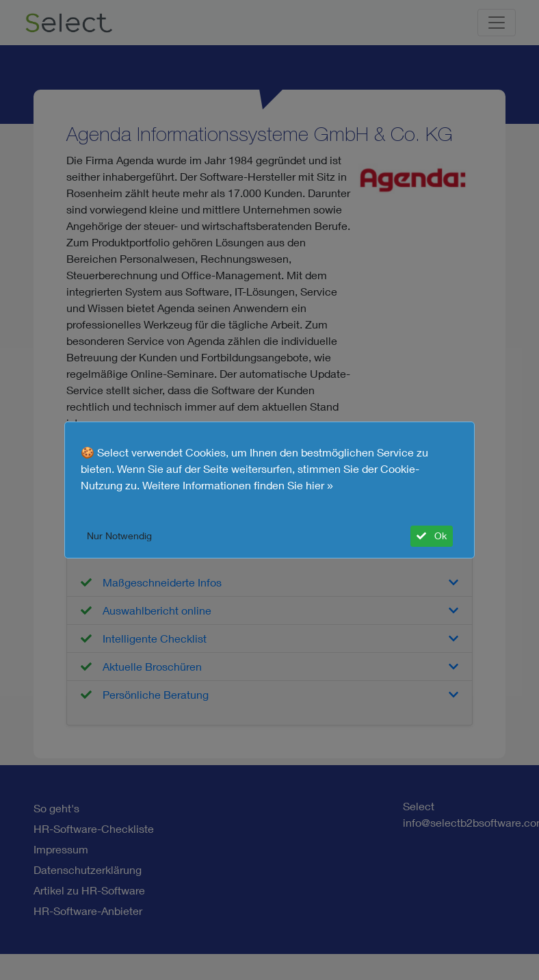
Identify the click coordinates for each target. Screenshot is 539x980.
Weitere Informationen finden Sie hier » (238, 485)
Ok (432, 536)
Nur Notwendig (119, 536)
